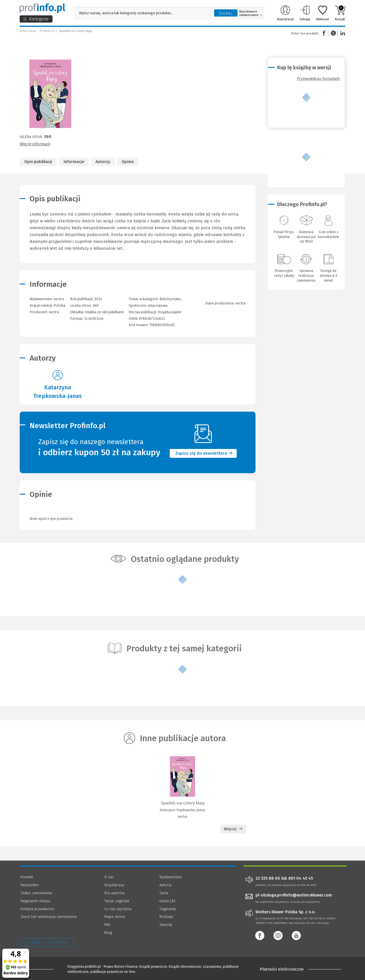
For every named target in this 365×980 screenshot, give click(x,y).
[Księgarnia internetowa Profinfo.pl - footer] (36, 969)
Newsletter (30, 885)
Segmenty (168, 909)
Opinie (128, 162)
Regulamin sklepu (35, 901)
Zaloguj (305, 13)
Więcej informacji (35, 144)
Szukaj (225, 13)
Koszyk (340, 13)
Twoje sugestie (117, 901)
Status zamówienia (36, 893)
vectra (54, 312)
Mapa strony (115, 917)
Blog (108, 933)
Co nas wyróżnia (118, 909)
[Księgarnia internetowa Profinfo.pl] (42, 8)
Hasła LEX (167, 901)
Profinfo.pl (47, 31)
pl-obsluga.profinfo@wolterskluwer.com (294, 895)
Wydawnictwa (170, 877)
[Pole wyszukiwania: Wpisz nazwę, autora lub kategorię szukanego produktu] (143, 13)
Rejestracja (285, 13)
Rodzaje (166, 917)
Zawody (166, 925)
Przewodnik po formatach (318, 79)
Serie (164, 893)
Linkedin (342, 33)
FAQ (107, 925)
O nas (109, 877)
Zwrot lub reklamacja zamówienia (48, 917)
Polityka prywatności (37, 909)
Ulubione (323, 13)
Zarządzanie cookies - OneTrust (47, 942)
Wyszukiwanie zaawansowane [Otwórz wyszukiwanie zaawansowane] (251, 13)
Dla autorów (114, 893)
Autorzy (103, 162)
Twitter (333, 33)
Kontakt (27, 877)
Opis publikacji (38, 162)
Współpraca (114, 885)
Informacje (74, 162)
